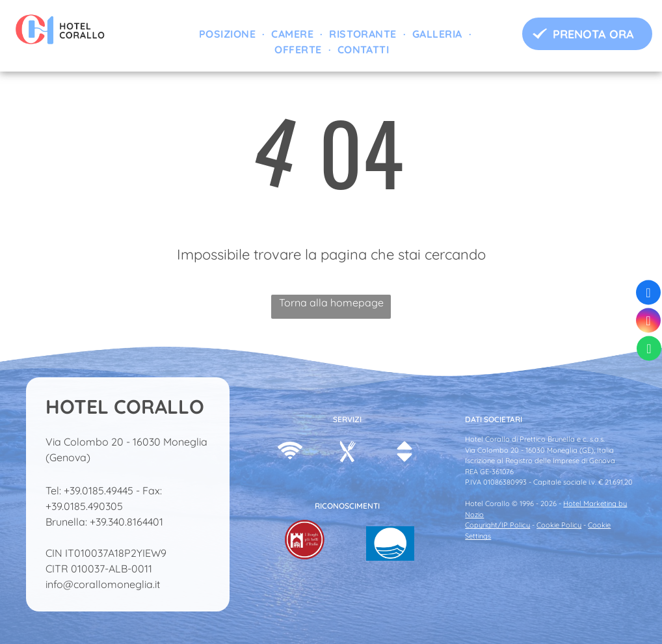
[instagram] (648, 322)
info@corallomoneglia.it (103, 584)
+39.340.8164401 (126, 522)
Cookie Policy (559, 525)
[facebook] (648, 294)
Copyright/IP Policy (497, 525)
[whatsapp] (649, 350)
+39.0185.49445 (99, 490)
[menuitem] (229, 34)
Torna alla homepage (331, 302)
